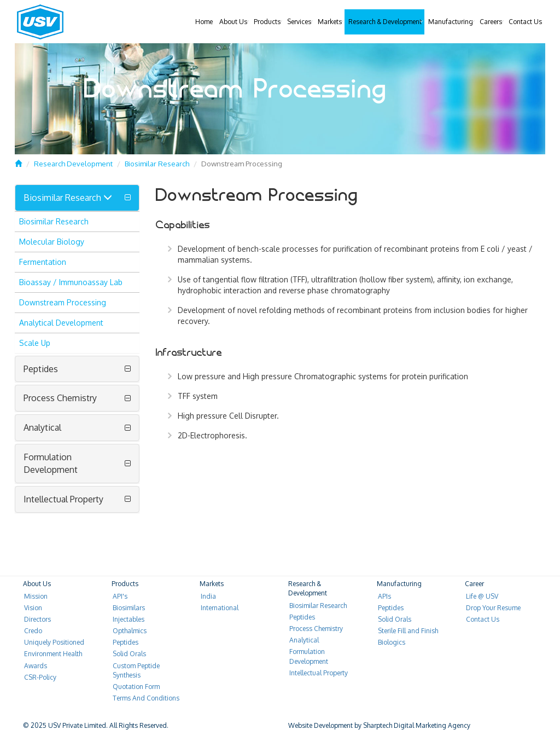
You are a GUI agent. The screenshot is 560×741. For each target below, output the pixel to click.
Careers (491, 22)
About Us (233, 22)
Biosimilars (129, 608)
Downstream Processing (63, 302)
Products (267, 22)
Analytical (42, 427)
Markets (330, 22)
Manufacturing (451, 22)
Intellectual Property (63, 499)
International (220, 608)
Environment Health (53, 654)
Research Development (73, 164)
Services (299, 22)
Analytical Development (61, 323)
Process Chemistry (60, 398)
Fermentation (43, 262)
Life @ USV (482, 596)
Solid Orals (129, 654)
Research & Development (385, 22)
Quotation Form (136, 687)
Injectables (129, 619)
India (208, 596)
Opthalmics (130, 631)
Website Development (320, 725)
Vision (33, 608)
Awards (36, 666)
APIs (384, 596)
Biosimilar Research (157, 164)
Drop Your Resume (493, 608)
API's (120, 596)
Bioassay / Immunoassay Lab (71, 282)
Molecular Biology (52, 242)
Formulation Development (51, 463)
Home (204, 22)
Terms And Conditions (146, 698)
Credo (33, 631)
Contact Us (525, 22)
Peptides (41, 369)
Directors (37, 619)
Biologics (392, 642)
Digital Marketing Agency (432, 725)
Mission (36, 596)
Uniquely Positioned (54, 642)
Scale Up (35, 343)
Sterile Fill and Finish (408, 631)
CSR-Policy (40, 677)
